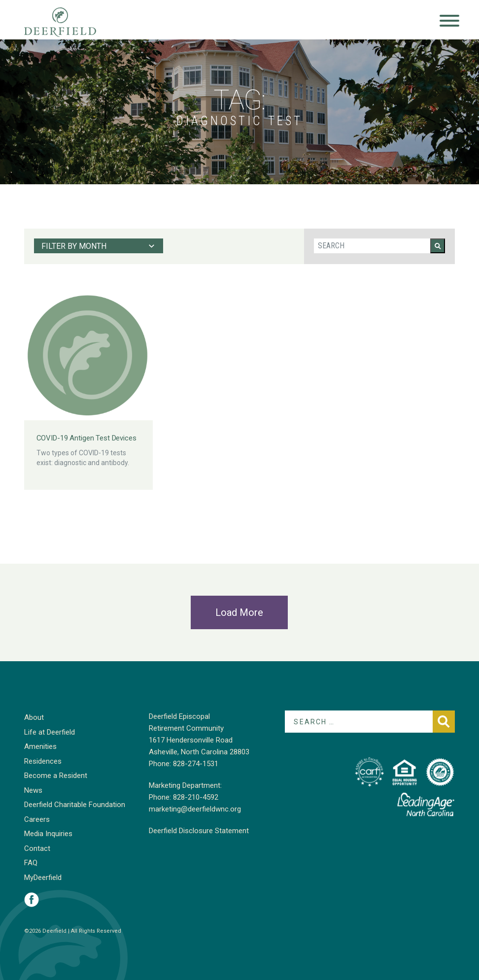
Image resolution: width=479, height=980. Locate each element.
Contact (37, 848)
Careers (37, 819)
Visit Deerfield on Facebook (32, 900)
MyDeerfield (43, 878)
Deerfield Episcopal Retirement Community (70, 22)
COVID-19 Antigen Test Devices (86, 438)
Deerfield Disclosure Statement (199, 831)
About (34, 717)
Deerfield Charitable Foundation (75, 805)
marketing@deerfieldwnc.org (195, 809)
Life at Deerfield (50, 732)
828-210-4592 (196, 797)
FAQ (31, 863)
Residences (43, 761)
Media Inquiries (48, 834)
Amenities (40, 746)
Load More (239, 612)
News (33, 790)
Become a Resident (56, 776)
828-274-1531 (196, 764)
